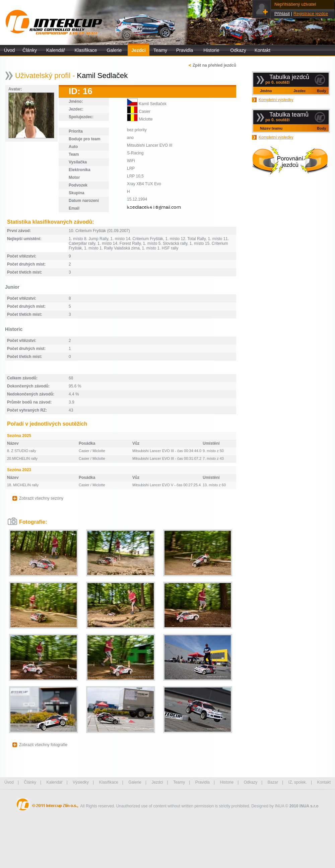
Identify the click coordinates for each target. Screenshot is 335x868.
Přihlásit (282, 14)
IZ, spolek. (298, 782)
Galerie (114, 50)
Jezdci (139, 50)
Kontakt (262, 50)
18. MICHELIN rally (23, 485)
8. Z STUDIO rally (22, 451)
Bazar (273, 782)
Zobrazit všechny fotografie (43, 745)
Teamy (160, 50)
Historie (211, 50)
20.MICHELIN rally (22, 458)
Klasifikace (86, 50)
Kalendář (56, 50)
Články (30, 50)
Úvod (10, 50)
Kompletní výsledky (276, 100)
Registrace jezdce (311, 14)
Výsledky (81, 782)
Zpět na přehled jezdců (214, 65)
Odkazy (238, 50)
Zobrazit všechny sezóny (41, 498)
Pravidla (185, 50)
